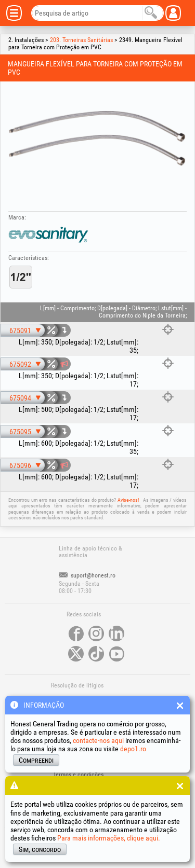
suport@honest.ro (87, 575)
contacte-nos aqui (98, 740)
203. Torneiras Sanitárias (81, 40)
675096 (20, 465)
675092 (20, 364)
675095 (20, 432)
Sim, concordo (40, 849)
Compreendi (36, 760)
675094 (20, 398)
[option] (97, 139)
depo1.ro (133, 749)
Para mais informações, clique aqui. (109, 838)
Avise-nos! (128, 500)
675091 (20, 330)
